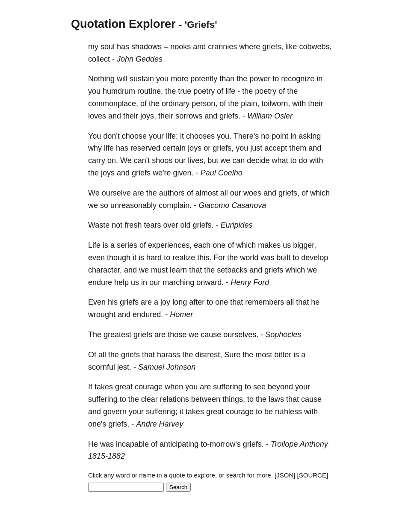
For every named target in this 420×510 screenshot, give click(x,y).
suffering (228, 387)
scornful (102, 367)
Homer (181, 314)
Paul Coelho (222, 173)
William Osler (270, 116)
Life (94, 245)
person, (204, 104)
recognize (298, 79)
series (127, 245)
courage (149, 387)
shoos (162, 160)
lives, (197, 160)
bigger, (305, 245)
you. (224, 136)
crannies (222, 47)
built (283, 258)
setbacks (232, 270)
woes (252, 193)
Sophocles (283, 335)
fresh (133, 225)
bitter (283, 355)
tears (152, 225)
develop (315, 258)
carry (97, 160)
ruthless (288, 412)
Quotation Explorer (123, 24)
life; (172, 136)
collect (99, 59)
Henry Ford (250, 282)
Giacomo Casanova (232, 205)
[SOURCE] (313, 475)
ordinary (176, 104)
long (180, 302)
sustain (142, 79)
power (260, 79)
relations (175, 399)
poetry (204, 91)
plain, (250, 104)
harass (169, 355)
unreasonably (133, 205)
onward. (210, 282)
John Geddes (140, 59)
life (230, 91)
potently (204, 79)
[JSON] (285, 475)
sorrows (189, 116)
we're (162, 173)
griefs (141, 173)
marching (178, 282)
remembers (265, 302)
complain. (175, 205)
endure (100, 282)
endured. (148, 314)
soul (108, 47)
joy (165, 302)
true (185, 91)
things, (234, 399)
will (122, 79)
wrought (102, 314)
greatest (117, 335)
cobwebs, (315, 47)
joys (195, 148)
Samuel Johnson (167, 367)
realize (184, 258)
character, (105, 270)
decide (258, 160)
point (280, 136)
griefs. (230, 116)
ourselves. (241, 335)
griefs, (273, 47)
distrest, (209, 355)
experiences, (170, 245)
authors (172, 193)
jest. (124, 367)
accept (276, 148)
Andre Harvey (160, 424)
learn (178, 270)
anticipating (179, 444)
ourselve (116, 193)
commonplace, (113, 104)
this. (204, 258)
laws (276, 399)
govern (115, 412)
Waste (99, 225)
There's (246, 136)
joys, (148, 116)
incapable (132, 444)
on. (113, 160)
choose (134, 136)
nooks (180, 47)
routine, (150, 91)
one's (97, 424)
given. (183, 173)
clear (149, 399)
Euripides (237, 225)
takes (104, 387)
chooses (200, 136)
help (121, 282)
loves (97, 116)
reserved (145, 148)
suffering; (162, 412)
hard (154, 258)
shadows (146, 47)
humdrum (119, 91)
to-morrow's (220, 444)
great (124, 387)
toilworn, (276, 104)
